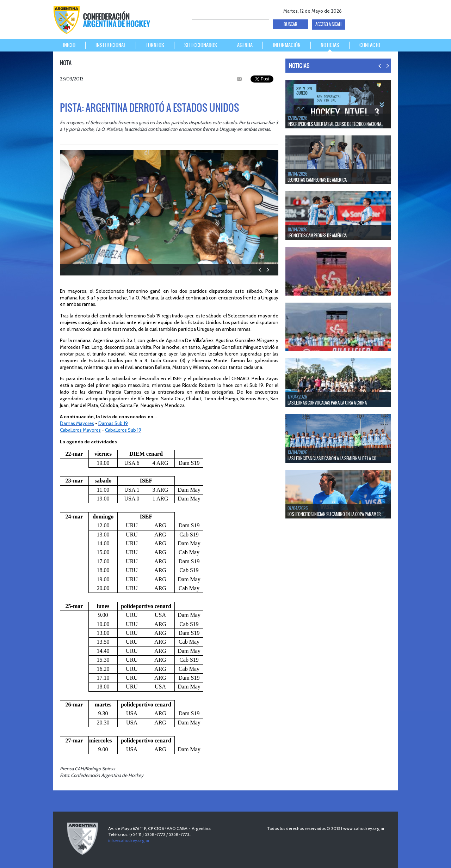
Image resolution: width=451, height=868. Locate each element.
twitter (365, 10)
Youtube (378, 10)
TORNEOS (155, 45)
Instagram (390, 10)
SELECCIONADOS (201, 45)
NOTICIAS (330, 45)
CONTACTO (370, 45)
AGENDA (245, 45)
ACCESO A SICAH (328, 24)
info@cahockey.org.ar (129, 840)
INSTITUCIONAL (111, 45)
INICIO (69, 45)
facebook (353, 10)
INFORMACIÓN (287, 45)
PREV (260, 270)
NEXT (268, 270)
